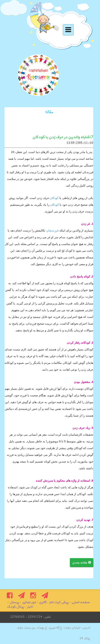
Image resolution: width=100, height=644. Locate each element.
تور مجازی (29, 602)
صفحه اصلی (80, 602)
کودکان (54, 198)
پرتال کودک (15, 607)
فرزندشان (52, 230)
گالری (43, 602)
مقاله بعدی (82, 563)
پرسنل (14, 602)
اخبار (30, 607)
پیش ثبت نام (59, 602)
